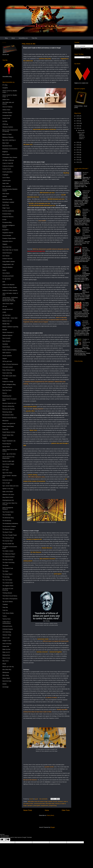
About (13, 38)
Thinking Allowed (7, 593)
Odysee (5, 358)
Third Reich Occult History (10, 596)
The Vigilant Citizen (8, 586)
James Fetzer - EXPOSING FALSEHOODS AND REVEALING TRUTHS (10, 299)
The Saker (5, 571)
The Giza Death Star (8, 544)
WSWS (4, 684)
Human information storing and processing (86, 268)
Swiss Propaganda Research (8, 508)
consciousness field (39, 804)
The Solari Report (7, 574)
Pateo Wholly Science (9, 370)
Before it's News (7, 134)
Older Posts (66, 810)
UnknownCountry (7, 626)
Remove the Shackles (9, 409)
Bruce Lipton (6, 154)
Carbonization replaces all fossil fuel (86, 192)
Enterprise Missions (8, 217)
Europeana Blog (7, 222)
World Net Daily (7, 681)
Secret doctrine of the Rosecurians (8, 458)
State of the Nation (8, 492)
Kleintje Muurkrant (8, 309)
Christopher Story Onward (10, 157)
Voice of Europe (7, 644)
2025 (78, 118)
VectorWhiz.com (23, 38)
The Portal (5, 565)
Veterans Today (7, 635)
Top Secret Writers (8, 602)
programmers (45, 806)
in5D (4, 282)
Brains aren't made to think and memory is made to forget (42, 48)
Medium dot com (7, 321)
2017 (78, 150)
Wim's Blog (6, 675)
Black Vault (6, 143)
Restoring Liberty (7, 412)
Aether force (6, 99)
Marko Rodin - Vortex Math (10, 318)
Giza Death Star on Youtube (10, 250)
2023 (78, 123)
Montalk (5, 330)
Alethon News (6, 110)
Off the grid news (7, 361)
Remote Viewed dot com (9, 403)
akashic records (53, 802)
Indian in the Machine (8, 285)
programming (53, 806)
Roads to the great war (9, 423)
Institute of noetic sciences (10, 290)
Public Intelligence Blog (9, 384)
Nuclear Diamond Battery (9, 350)
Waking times (6, 655)
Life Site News (6, 315)
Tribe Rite (34, 38)
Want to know (6, 658)
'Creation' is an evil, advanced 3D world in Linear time (86, 342)
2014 (78, 157)
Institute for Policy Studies (10, 287)
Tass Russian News (8, 512)
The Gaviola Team (8, 541)
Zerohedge (5, 687)
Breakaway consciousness (10, 149)
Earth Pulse (6, 205)
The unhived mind (7, 583)
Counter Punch (7, 169)
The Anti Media (7, 515)
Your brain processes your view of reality (86, 323)
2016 (78, 152)
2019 (78, 145)
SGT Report (6, 467)
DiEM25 (5, 196)
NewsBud (5, 344)
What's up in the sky (8, 667)
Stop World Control (8, 497)
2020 (78, 142)
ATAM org (5, 124)
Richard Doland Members (10, 418)
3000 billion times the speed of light (38, 802)
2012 (78, 162)
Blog (6, 38)
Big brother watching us (9, 140)
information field (50, 804)
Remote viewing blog (8, 406)
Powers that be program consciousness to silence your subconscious (86, 231)
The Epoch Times (7, 532)
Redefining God (7, 396)
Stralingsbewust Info (8, 500)
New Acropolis (6, 338)
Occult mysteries (7, 356)
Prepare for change (8, 382)
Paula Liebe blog (7, 373)
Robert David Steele (8, 426)
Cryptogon (5, 175)
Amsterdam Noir (7, 115)
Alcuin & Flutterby (7, 107)
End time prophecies (8, 211)
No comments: (44, 799)
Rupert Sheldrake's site (9, 441)
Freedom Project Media (9, 238)
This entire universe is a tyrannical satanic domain (86, 212)
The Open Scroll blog (8, 562)
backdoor (60, 802)
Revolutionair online (8, 415)
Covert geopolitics (7, 172)
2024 (78, 121)
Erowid (4, 220)
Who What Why (7, 670)
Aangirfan (5, 88)
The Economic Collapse (9, 526)
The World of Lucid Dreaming (8, 589)
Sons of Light (6, 483)
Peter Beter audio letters (9, 376)
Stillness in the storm (8, 494)
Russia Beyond (7, 444)
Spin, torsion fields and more (10, 486)
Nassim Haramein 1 (8, 332)
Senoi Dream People (8, 464)
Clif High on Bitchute (8, 160)
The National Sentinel (8, 557)
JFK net (5, 306)
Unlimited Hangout (8, 629)
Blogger (53, 827)
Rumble (5, 438)
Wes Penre (6, 661)
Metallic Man (6, 324)
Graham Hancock (7, 259)
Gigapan (5, 244)
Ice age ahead (6, 279)
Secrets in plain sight (8, 461)
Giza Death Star (7, 247)
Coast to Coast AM (8, 163)
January (80, 130)
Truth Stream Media (8, 613)
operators (30, 806)
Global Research (7, 253)
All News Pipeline (7, 113)
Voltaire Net (6, 646)
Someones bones (7, 480)
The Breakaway (7, 521)
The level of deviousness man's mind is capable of (86, 287)
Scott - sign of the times (9, 454)
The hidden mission (8, 551)
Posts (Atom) (50, 815)
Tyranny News (6, 619)
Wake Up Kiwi (6, 649)
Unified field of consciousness (7, 623)
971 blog (5, 85)
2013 (78, 160)
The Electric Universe (8, 529)
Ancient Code (6, 118)
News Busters (6, 341)
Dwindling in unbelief (8, 202)
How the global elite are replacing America (86, 250)
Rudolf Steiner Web (8, 435)
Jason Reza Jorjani (8, 304)
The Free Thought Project (10, 535)
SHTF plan (5, 470)
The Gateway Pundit (8, 538)
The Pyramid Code (8, 568)
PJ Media (5, 379)
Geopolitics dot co (7, 241)
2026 (78, 116)
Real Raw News (7, 390)
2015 (78, 155)
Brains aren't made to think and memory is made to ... (81, 136)
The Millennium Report (9, 554)
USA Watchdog (7, 632)
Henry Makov (6, 273)
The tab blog (6, 577)
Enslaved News (7, 214)
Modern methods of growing (10, 327)
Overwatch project (8, 367)
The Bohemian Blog (8, 518)
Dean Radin (6, 194)
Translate (86, 49)
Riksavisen (5, 421)
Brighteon (5, 152)
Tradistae (5, 604)
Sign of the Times (7, 473)
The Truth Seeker (7, 580)
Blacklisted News (7, 146)
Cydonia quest (6, 181)
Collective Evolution (8, 166)
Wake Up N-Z (6, 652)
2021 (78, 128)
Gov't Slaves (6, 256)
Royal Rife (5, 429)
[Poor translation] (7, 840)
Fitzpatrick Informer (8, 233)
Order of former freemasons (10, 364)
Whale (4, 664)
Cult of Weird (6, 178)
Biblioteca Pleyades (8, 137)
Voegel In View (7, 641)
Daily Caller (6, 183)
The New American (8, 560)
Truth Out (5, 610)
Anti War (5, 121)
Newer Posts (28, 810)
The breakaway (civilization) (10, 523)
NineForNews (6, 347)
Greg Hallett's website (9, 262)
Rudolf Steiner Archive (9, 432)
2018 (78, 147)
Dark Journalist (7, 186)
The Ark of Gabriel (85, 173)
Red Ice (5, 393)
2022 (78, 126)
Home (47, 810)
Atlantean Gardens (8, 127)
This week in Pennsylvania (10, 599)
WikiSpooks (6, 672)
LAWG (4, 312)
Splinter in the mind (8, 489)
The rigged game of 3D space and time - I (86, 305)
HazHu (4, 270)
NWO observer (7, 353)
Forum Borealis (7, 235)
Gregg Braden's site (8, 264)
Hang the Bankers (7, 267)
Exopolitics (5, 230)
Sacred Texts (6, 447)
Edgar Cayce (6, 208)
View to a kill (6, 638)
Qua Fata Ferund (7, 387)
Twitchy (5, 616)
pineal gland (37, 806)
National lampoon (7, 335)
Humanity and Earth (8, 276)
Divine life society (7, 199)
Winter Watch (6, 678)
